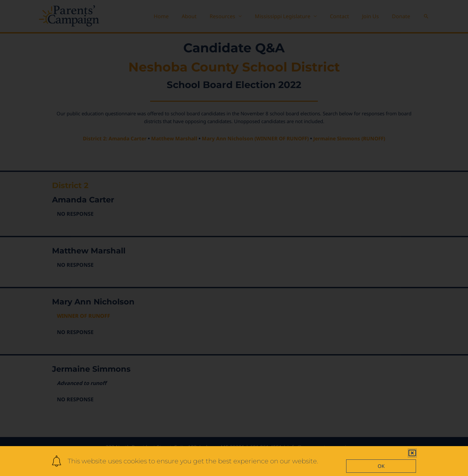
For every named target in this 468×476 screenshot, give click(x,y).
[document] (234, 238)
